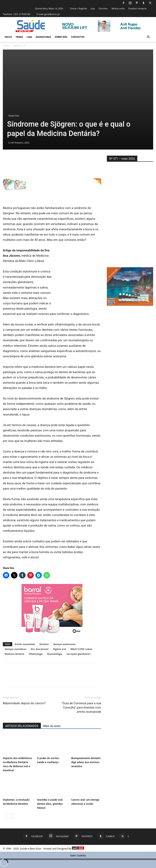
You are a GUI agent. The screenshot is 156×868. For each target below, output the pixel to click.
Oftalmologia (36, 654)
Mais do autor (52, 726)
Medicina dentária (14, 654)
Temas (19, 37)
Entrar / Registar (79, 8)
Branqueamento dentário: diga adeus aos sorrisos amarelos (86, 762)
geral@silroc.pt (52, 14)
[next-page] (12, 816)
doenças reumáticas (16, 649)
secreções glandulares (79, 654)
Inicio (8, 37)
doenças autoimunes (64, 644)
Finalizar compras (138, 8)
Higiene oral (60, 649)
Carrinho (103, 8)
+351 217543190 (22, 14)
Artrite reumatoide (25, 644)
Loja (93, 8)
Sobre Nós (61, 37)
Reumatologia (55, 654)
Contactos (78, 37)
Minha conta (118, 8)
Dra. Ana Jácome (40, 649)
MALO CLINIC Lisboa (81, 649)
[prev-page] (5, 816)
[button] (148, 37)
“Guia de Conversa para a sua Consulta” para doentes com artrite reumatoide (81, 708)
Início (6, 46)
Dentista (44, 644)
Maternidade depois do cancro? (24, 703)
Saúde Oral (14, 116)
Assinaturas (43, 37)
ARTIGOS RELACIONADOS (22, 726)
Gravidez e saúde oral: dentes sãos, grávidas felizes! (50, 804)
